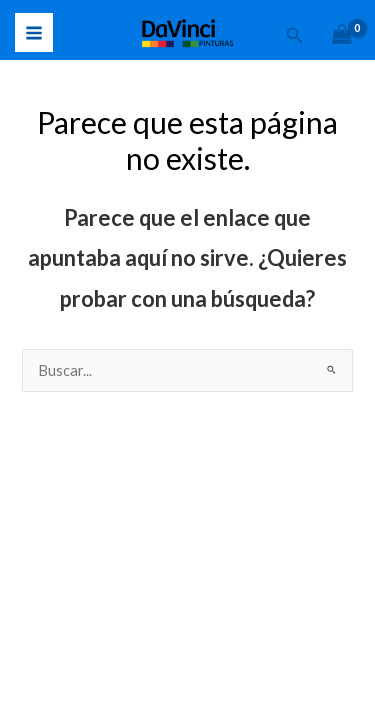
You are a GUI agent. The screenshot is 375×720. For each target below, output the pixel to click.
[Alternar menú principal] (34, 32)
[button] (295, 35)
